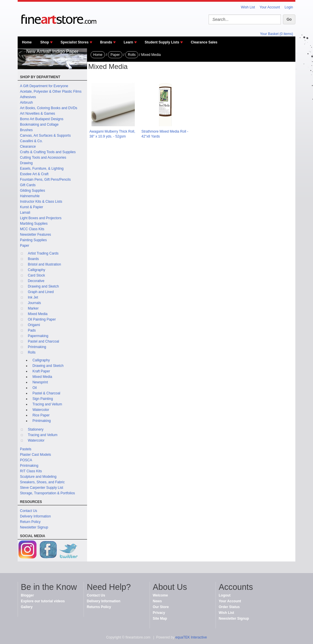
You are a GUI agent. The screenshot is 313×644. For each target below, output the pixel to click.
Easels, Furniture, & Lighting (42, 169)
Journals (34, 303)
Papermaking (38, 336)
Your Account (270, 7)
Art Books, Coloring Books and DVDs (49, 108)
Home (27, 42)
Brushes (26, 130)
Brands (106, 42)
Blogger (27, 595)
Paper (25, 246)
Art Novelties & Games (37, 114)
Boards (33, 259)
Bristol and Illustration (44, 264)
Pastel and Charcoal (43, 341)
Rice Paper (41, 415)
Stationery (36, 429)
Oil (35, 388)
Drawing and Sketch (43, 286)
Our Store (161, 607)
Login (289, 7)
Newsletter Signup (34, 527)
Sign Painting (43, 399)
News (157, 601)
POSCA (26, 460)
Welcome (160, 595)
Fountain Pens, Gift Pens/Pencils (45, 180)
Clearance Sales (204, 42)
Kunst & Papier (32, 207)
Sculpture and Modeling (38, 477)
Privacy (159, 613)
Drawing (26, 163)
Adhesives (28, 97)
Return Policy (30, 522)
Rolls (32, 352)
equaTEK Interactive (191, 637)
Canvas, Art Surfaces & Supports (45, 136)
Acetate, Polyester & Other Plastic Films (51, 92)
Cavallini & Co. (31, 141)
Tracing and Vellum (47, 404)
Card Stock (36, 275)
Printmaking (37, 347)
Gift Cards (28, 185)
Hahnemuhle (30, 196)
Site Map (160, 619)
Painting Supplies (33, 240)
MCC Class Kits (32, 229)
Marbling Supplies (34, 224)
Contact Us (28, 511)
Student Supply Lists (162, 42)
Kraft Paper (41, 371)
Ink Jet (33, 297)
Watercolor (41, 410)
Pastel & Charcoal (46, 393)
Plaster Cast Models (35, 455)
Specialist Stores (74, 42)
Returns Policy (99, 607)
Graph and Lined (41, 292)
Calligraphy (36, 270)
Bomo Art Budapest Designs (42, 119)
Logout (225, 595)
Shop (45, 42)
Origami (34, 325)
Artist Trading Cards (43, 253)
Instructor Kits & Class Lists (41, 202)
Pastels (26, 449)
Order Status (229, 607)
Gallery (27, 607)
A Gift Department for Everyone (44, 86)
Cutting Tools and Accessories (43, 158)
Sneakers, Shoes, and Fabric (42, 482)
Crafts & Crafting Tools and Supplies (48, 152)
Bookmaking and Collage (39, 125)
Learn (128, 42)
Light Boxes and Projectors (41, 218)
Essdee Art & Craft (34, 174)
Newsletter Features (35, 235)
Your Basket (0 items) (277, 34)
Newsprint (40, 382)
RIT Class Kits (31, 471)
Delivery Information (35, 516)
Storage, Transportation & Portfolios (47, 493)
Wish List (248, 7)
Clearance (28, 147)
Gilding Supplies (33, 191)
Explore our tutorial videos (43, 601)
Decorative (36, 281)
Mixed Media (38, 314)
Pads (32, 330)
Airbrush (26, 103)
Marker (33, 308)
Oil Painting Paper (42, 319)
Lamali (25, 213)
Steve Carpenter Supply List (42, 488)
